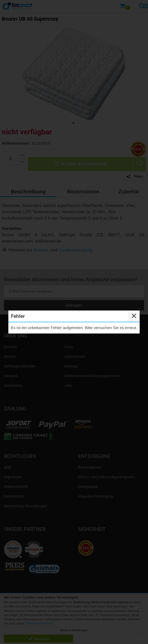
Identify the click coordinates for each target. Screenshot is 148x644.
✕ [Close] (134, 316)
